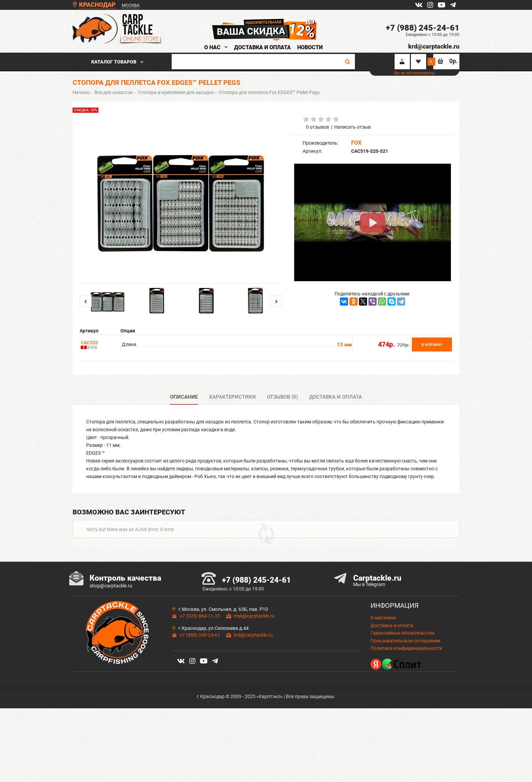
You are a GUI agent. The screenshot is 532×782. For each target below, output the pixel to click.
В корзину (432, 345)
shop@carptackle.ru (111, 615)
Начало (81, 92)
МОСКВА (131, 5)
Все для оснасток (113, 92)
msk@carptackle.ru (254, 645)
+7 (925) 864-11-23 (200, 645)
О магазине (383, 647)
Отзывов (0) (282, 397)
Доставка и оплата (336, 397)
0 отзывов (318, 127)
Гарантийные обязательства (403, 662)
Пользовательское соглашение (405, 670)
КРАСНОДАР (97, 5)
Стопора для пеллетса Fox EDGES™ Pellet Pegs (269, 92)
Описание (184, 397)
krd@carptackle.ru (434, 46)
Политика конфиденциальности (406, 677)
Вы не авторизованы (414, 73)
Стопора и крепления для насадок (175, 92)
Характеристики (232, 397)
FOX (356, 143)
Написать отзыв (353, 127)
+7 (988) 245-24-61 (423, 28)
